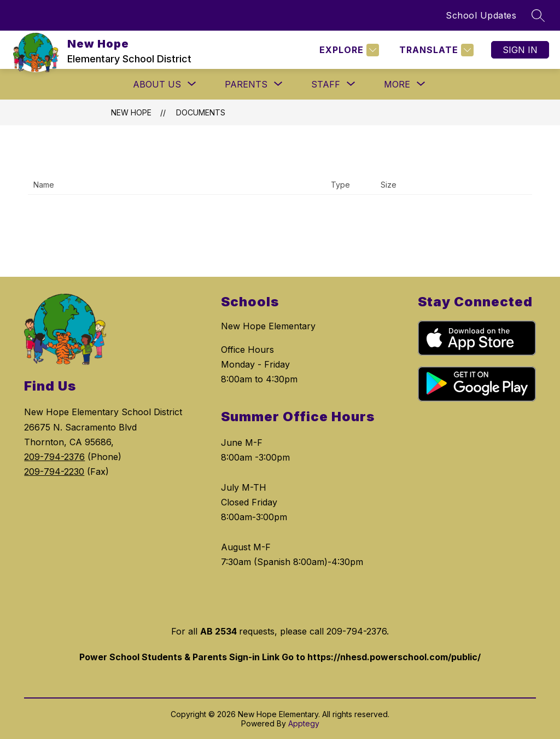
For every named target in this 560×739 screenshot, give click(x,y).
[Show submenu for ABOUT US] (157, 84)
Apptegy (304, 723)
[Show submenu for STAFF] (326, 84)
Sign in (520, 50)
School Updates (481, 15)
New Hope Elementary (268, 326)
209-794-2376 (54, 457)
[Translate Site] (435, 50)
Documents (201, 112)
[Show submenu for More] (397, 84)
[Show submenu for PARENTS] (246, 84)
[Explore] (348, 50)
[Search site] (538, 15)
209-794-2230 (54, 472)
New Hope (131, 112)
